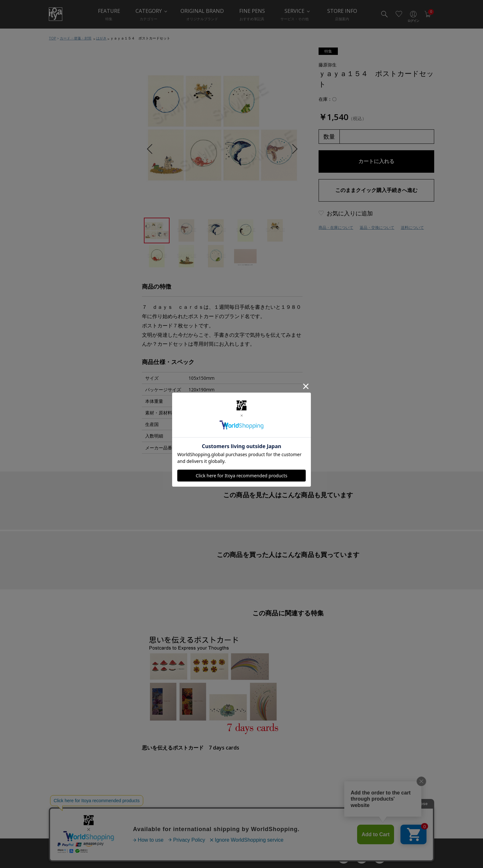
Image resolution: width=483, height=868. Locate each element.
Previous (152, 149)
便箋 (61, 234)
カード (63, 221)
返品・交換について (377, 227)
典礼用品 (65, 298)
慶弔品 (63, 285)
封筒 (61, 260)
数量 (329, 136)
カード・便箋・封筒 (76, 38)
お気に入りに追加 (350, 213)
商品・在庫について (336, 227)
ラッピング (67, 311)
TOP (53, 38)
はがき (101, 38)
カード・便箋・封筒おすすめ (84, 208)
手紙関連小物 (69, 273)
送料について (412, 227)
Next (292, 149)
